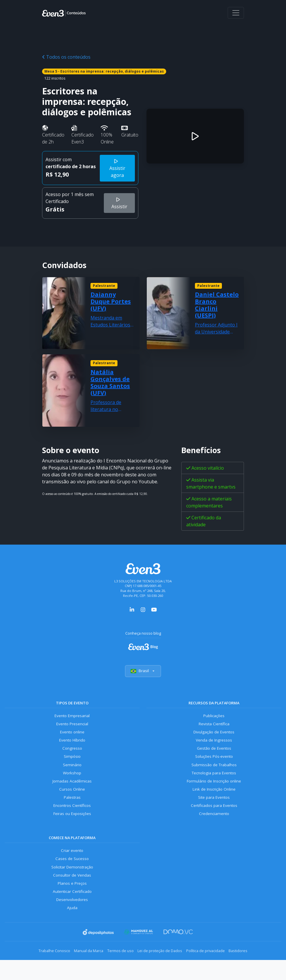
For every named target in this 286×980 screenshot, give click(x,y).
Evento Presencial (72, 726)
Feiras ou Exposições (72, 824)
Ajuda (72, 924)
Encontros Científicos (72, 815)
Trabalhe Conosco (40, 966)
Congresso (72, 753)
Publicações (214, 717)
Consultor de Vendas (72, 888)
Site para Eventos (214, 806)
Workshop (72, 779)
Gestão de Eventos (214, 753)
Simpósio (72, 762)
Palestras (72, 806)
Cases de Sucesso (72, 870)
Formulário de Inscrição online (214, 788)
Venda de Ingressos (214, 744)
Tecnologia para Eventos (214, 779)
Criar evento (72, 862)
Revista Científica (214, 726)
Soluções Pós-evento (214, 762)
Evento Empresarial (72, 717)
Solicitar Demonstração (72, 879)
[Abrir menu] (236, 13)
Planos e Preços (72, 897)
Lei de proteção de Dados (163, 966)
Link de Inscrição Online (214, 797)
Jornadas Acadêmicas (72, 788)
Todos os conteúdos (66, 57)
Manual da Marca (80, 966)
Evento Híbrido (72, 744)
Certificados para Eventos (214, 815)
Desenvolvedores (72, 915)
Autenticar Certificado (72, 906)
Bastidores (252, 966)
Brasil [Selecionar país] (143, 672)
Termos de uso (118, 966)
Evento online (72, 735)
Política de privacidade (214, 966)
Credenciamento (214, 824)
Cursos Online (72, 797)
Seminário (72, 771)
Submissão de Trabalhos (214, 771)
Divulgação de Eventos (214, 735)
